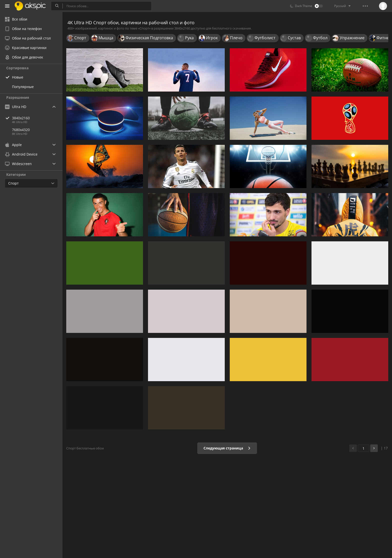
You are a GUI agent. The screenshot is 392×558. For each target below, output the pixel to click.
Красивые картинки (26, 48)
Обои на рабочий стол (28, 38)
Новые (18, 77)
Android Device (21, 154)
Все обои (16, 19)
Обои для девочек (24, 57)
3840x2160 (37, 118)
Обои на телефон (23, 29)
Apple (13, 145)
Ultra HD (16, 107)
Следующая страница (227, 448)
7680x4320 (21, 130)
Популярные (23, 87)
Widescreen (18, 164)
